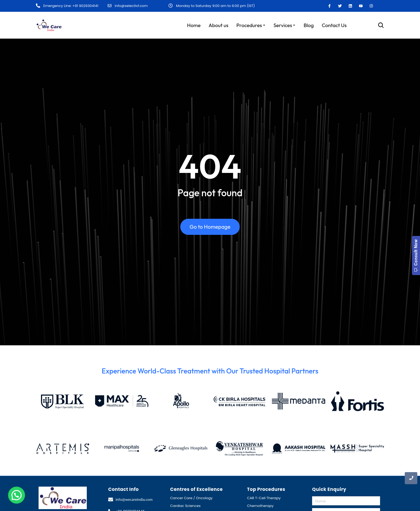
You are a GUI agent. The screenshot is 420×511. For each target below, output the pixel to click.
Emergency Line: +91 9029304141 (70, 6)
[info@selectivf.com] (110, 6)
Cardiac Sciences (185, 505)
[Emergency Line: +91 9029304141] (38, 6)
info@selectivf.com (131, 5)
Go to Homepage (210, 229)
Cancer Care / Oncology (191, 497)
